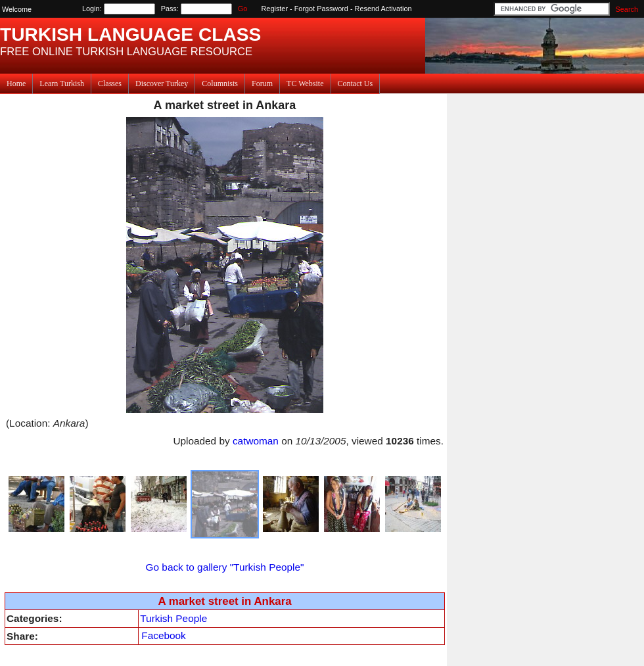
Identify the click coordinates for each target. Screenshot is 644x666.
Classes (110, 83)
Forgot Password (321, 9)
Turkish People (173, 618)
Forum (262, 83)
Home (16, 83)
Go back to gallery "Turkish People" (225, 567)
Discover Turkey (162, 83)
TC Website (305, 83)
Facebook (163, 635)
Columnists (220, 83)
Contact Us (356, 83)
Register (275, 9)
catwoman (256, 441)
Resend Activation (383, 9)
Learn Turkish (62, 83)
